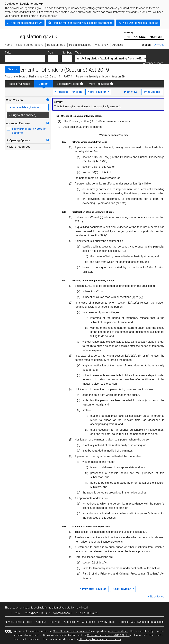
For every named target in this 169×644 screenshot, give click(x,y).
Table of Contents (20, 84)
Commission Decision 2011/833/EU (108, 635)
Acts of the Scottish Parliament (23, 77)
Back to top (157, 597)
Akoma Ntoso (61, 613)
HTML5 (16, 613)
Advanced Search (154, 63)
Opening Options (18, 140)
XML (49, 613)
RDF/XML (93, 613)
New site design (14, 622)
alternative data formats (66, 608)
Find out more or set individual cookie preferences (83, 23)
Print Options (152, 92)
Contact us (88, 622)
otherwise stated (118, 631)
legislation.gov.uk (31, 35)
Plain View (131, 92)
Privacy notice (107, 622)
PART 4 (68, 77)
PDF (42, 613)
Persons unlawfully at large (92, 77)
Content (43, 84)
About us (41, 622)
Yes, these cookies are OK (27, 23)
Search (13, 69)
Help (30, 622)
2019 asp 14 (53, 77)
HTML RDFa (78, 613)
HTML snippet (30, 613)
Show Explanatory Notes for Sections (29, 131)
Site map (55, 622)
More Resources (99, 84)
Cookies (124, 622)
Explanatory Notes (68, 84)
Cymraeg (159, 45)
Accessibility (71, 622)
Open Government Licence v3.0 (72, 631)
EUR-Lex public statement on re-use (100, 639)
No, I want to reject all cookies (140, 23)
